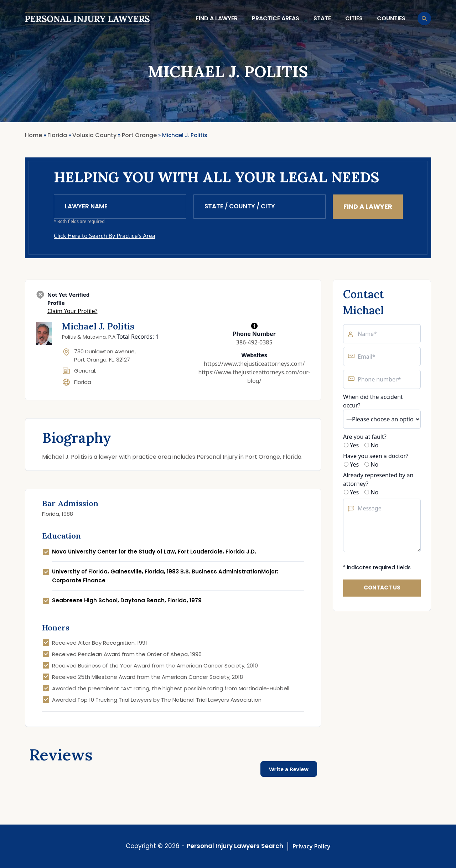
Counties (391, 18)
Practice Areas (276, 18)
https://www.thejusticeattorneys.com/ (254, 364)
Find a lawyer (217, 18)
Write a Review (289, 769)
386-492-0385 (254, 342)
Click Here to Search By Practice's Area (105, 236)
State (322, 18)
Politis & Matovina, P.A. (89, 337)
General (85, 371)
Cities (354, 18)
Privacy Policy (311, 846)
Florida (83, 382)
